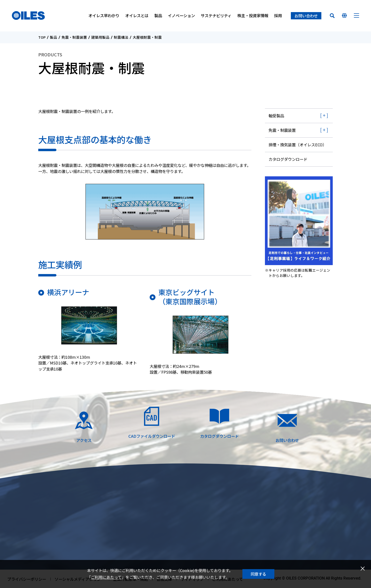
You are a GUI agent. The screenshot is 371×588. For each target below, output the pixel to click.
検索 (332, 16)
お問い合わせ (306, 16)
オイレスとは (137, 16)
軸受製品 (276, 116)
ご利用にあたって (106, 577)
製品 (158, 16)
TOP (42, 37)
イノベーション (181, 16)
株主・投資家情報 (253, 16)
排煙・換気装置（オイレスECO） (298, 145)
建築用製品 (100, 37)
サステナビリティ (216, 16)
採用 (278, 16)
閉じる (363, 568)
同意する (258, 574)
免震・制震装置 (74, 37)
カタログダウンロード (288, 159)
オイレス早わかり (104, 16)
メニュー (356, 16)
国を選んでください (344, 16)
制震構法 (121, 37)
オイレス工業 (29, 16)
